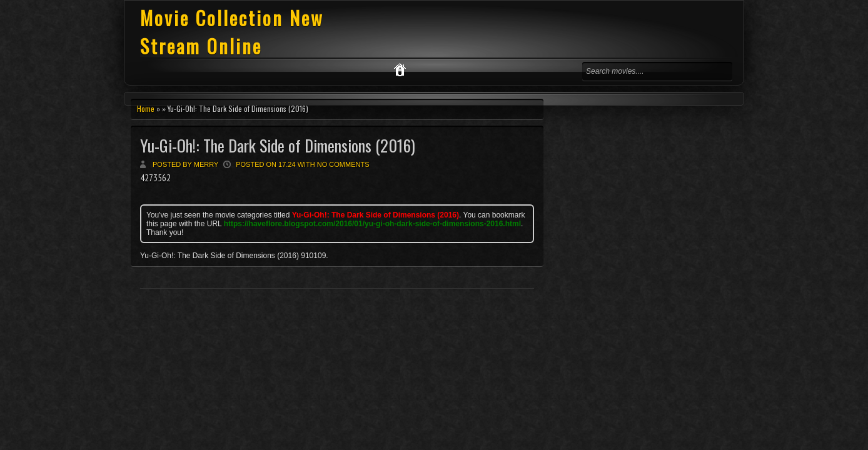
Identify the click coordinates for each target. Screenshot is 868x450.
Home (146, 108)
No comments (343, 164)
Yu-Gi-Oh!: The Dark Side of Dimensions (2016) (278, 145)
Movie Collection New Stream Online (232, 32)
